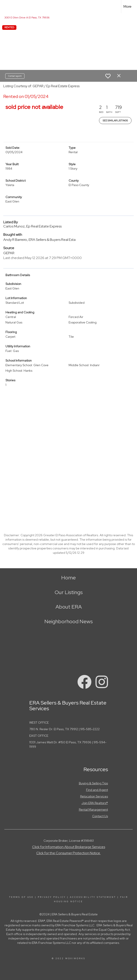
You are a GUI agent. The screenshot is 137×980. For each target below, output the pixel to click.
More (127, 6)
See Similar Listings (115, 121)
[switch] (108, 76)
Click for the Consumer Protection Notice (68, 853)
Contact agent (15, 76)
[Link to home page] (6, 7)
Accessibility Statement (93, 897)
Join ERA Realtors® (95, 803)
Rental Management (93, 810)
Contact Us (100, 816)
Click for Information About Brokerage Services (69, 847)
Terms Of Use (21, 897)
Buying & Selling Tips (93, 783)
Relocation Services (94, 796)
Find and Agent (97, 790)
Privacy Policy (52, 897)
